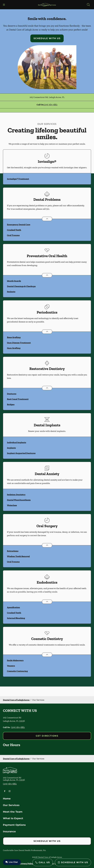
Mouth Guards (14, 281)
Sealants (11, 292)
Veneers (11, 666)
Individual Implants (17, 442)
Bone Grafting (14, 337)
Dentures (12, 394)
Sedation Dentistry (16, 495)
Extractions (13, 551)
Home (7, 799)
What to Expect (13, 818)
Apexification (13, 607)
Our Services (11, 805)
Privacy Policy (26, 863)
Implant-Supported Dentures (21, 453)
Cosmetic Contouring (17, 671)
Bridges (11, 404)
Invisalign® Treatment (18, 179)
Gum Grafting (14, 348)
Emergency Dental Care (19, 224)
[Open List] (47, 219)
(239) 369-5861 (51, 105)
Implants (11, 448)
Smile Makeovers (15, 660)
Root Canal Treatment (18, 399)
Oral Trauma (13, 235)
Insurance (9, 831)
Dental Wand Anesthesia (19, 500)
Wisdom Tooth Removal (18, 556)
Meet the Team (13, 812)
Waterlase (12, 505)
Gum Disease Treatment (19, 343)
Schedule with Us (47, 38)
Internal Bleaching (16, 618)
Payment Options (14, 825)
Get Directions (47, 736)
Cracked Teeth (14, 230)
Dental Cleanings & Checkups (21, 286)
